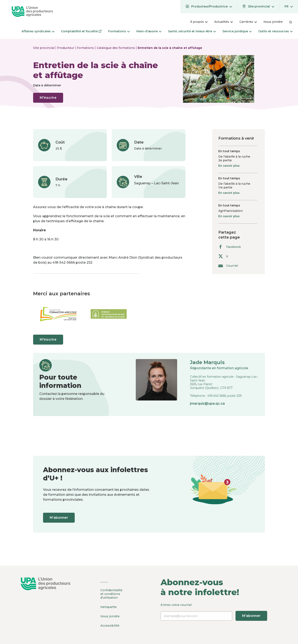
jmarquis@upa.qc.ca (207, 404)
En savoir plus (229, 166)
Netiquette (109, 607)
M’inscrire (48, 98)
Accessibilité (110, 626)
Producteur (66, 48)
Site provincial (44, 48)
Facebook (230, 247)
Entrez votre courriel (214, 612)
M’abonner (59, 518)
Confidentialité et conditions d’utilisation (111, 594)
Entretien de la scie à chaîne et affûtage (170, 48)
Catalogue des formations (116, 48)
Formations (86, 48)
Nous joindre (110, 616)
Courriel (228, 266)
